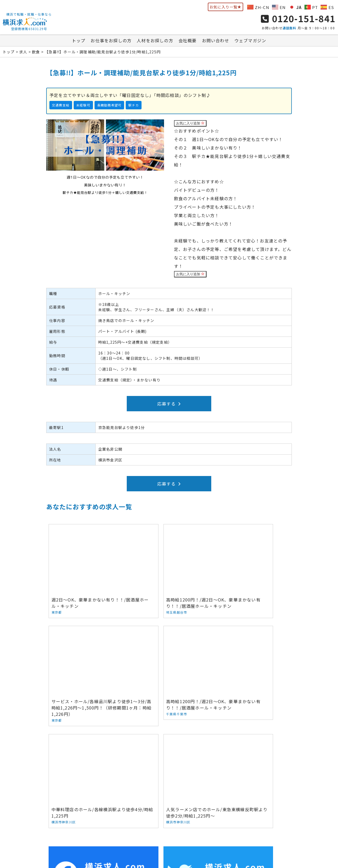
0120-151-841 (298, 19)
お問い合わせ (216, 42)
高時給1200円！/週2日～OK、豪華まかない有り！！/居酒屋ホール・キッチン (169, 565)
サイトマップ (262, 821)
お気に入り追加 (190, 125)
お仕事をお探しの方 (111, 42)
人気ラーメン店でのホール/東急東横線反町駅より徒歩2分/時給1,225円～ (251, 658)
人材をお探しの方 (155, 42)
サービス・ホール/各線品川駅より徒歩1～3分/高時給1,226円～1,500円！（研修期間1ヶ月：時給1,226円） (251, 568)
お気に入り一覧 (226, 7)
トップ (79, 42)
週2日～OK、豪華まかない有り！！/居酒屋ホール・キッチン (87, 562)
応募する (169, 405)
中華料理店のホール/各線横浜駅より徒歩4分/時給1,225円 (169, 654)
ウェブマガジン (250, 42)
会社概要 (188, 42)
